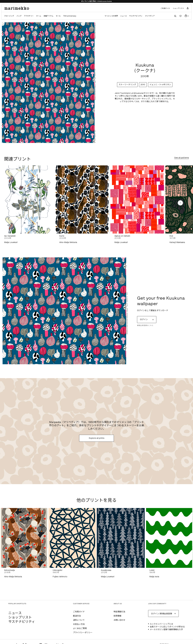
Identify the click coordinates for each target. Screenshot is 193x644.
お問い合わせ (119, 620)
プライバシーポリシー (83, 633)
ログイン (144, 320)
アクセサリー (29, 16)
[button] (180, 203)
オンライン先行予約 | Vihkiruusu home (97, 1)
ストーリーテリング (127, 85)
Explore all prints (97, 438)
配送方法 (77, 616)
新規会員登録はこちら (145, 325)
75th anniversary (70, 16)
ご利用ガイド (165, 8)
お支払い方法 (79, 624)
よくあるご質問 (80, 628)
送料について (79, 620)
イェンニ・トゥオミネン (160, 85)
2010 (143, 85)
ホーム (39, 16)
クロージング (9, 16)
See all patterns (182, 158)
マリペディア (150, 16)
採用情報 (117, 616)
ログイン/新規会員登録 (162, 614)
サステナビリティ (136, 16)
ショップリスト (178, 8)
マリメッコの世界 (111, 16)
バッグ (19, 16)
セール (58, 16)
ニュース (124, 16)
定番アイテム (48, 16)
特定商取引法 (119, 612)
